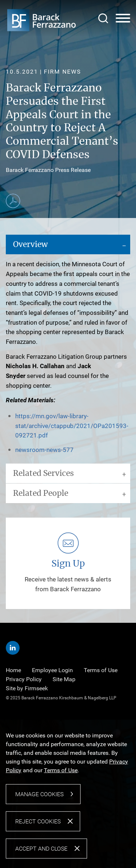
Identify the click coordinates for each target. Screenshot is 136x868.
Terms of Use (101, 670)
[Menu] (123, 18)
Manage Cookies (39, 794)
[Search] (103, 18)
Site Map (64, 679)
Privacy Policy (24, 679)
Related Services (44, 474)
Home (13, 670)
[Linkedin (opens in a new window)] (13, 648)
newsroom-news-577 (44, 450)
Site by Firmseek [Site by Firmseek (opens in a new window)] (27, 688)
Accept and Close (41, 849)
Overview (30, 245)
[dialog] (68, 794)
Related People (41, 493)
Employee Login (52, 670)
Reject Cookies (38, 821)
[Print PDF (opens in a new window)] (13, 201)
